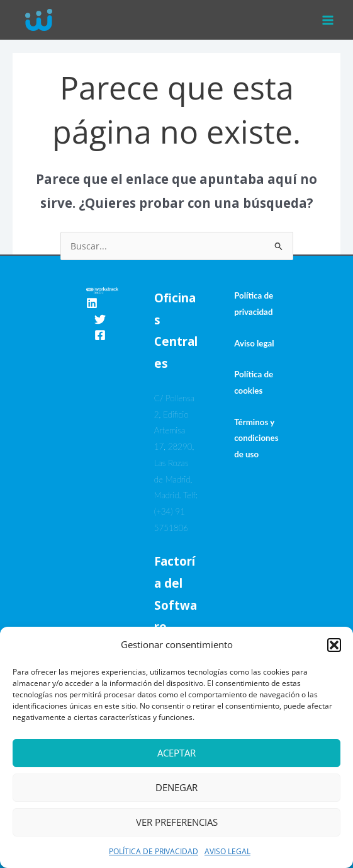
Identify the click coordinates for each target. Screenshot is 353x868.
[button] (334, 645)
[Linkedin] (92, 303)
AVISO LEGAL (227, 851)
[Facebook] (100, 335)
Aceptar (176, 753)
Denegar (176, 787)
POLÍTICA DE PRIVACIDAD (154, 851)
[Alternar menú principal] (328, 20)
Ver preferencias (177, 822)
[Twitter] (100, 319)
